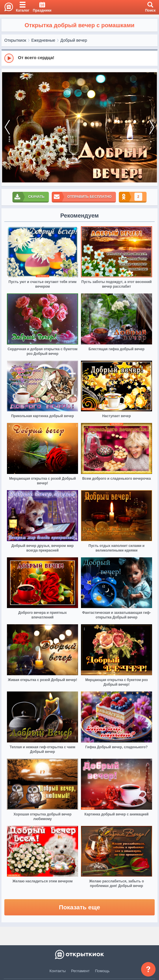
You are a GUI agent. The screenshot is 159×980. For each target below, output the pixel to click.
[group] (79, 58)
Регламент (80, 971)
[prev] (7, 127)
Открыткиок (15, 40)
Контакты (58, 971)
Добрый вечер (74, 40)
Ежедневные (43, 40)
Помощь (102, 971)
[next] (152, 127)
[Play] (9, 58)
